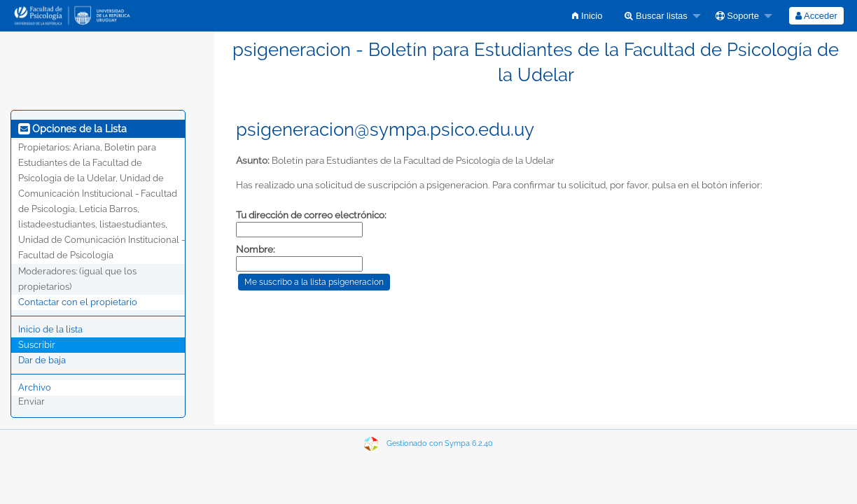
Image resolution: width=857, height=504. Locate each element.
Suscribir (37, 345)
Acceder (816, 16)
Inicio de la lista (50, 329)
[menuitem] (587, 16)
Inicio (587, 16)
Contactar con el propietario (78, 302)
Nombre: (256, 249)
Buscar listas (656, 16)
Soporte (737, 16)
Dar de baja (42, 360)
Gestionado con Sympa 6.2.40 (440, 443)
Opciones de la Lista (72, 129)
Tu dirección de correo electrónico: (311, 215)
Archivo (35, 387)
